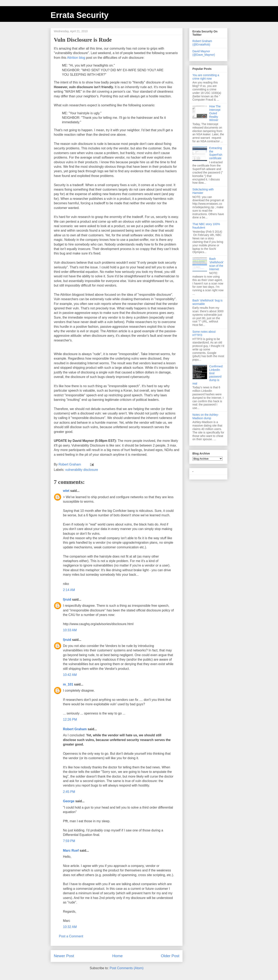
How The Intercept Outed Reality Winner (215, 113)
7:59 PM (69, 841)
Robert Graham (75, 729)
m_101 (68, 684)
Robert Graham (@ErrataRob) (202, 43)
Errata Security (80, 15)
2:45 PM (69, 792)
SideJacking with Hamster (203, 191)
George (69, 801)
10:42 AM (70, 675)
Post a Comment (71, 936)
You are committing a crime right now (206, 77)
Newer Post (64, 956)
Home (117, 956)
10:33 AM (70, 630)
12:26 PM (70, 719)
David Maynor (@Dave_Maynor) (204, 53)
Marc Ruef (71, 851)
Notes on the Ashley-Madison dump (206, 416)
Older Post (170, 956)
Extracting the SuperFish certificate (216, 153)
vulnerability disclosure (82, 470)
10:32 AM (70, 927)
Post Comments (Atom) (127, 968)
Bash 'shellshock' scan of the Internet (217, 264)
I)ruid (67, 599)
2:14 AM (69, 590)
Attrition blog (76, 58)
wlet (66, 491)
